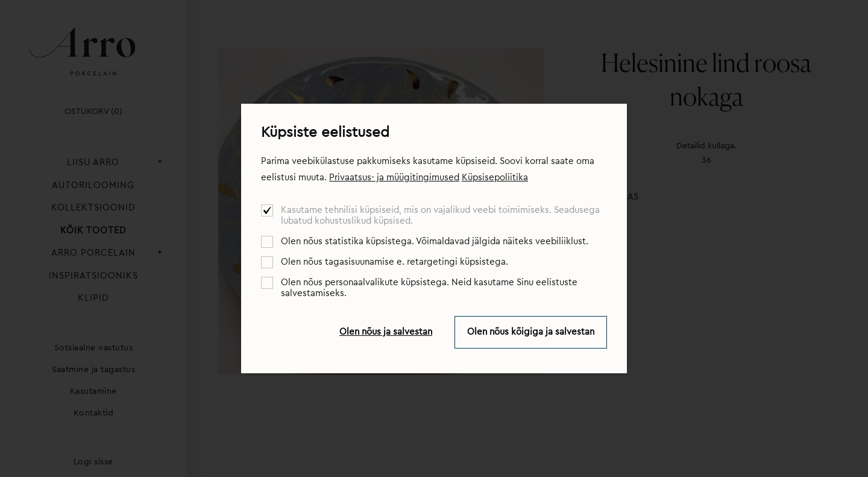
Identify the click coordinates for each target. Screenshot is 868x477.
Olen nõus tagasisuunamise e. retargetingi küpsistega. (395, 262)
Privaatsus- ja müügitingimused (394, 178)
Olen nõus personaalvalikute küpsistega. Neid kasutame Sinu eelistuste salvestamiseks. (429, 288)
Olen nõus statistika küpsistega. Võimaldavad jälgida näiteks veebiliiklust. (435, 242)
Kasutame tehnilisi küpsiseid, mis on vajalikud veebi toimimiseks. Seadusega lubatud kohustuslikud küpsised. (440, 216)
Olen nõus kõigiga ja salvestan (531, 332)
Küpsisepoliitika (495, 178)
